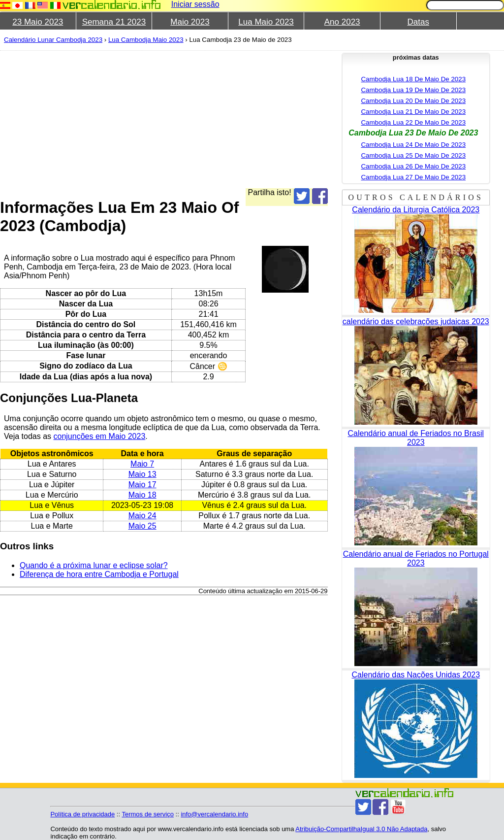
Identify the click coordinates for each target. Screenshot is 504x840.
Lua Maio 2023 (266, 22)
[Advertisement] (248, 119)
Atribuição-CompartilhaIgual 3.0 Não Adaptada (361, 829)
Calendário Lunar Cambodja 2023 (53, 40)
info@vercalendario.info (214, 814)
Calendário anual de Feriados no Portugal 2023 (416, 558)
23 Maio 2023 (38, 22)
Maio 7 (142, 464)
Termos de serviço (147, 814)
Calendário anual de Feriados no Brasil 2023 (416, 438)
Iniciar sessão (195, 4)
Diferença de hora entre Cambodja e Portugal (99, 574)
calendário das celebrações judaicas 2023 (416, 321)
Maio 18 (142, 495)
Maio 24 (142, 516)
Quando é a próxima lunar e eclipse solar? (94, 565)
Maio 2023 (190, 22)
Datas (418, 22)
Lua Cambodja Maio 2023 (146, 40)
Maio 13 (142, 474)
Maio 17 (142, 485)
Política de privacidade (82, 814)
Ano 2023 (342, 22)
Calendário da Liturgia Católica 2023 (416, 210)
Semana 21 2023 (114, 22)
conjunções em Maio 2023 (100, 436)
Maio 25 (142, 526)
